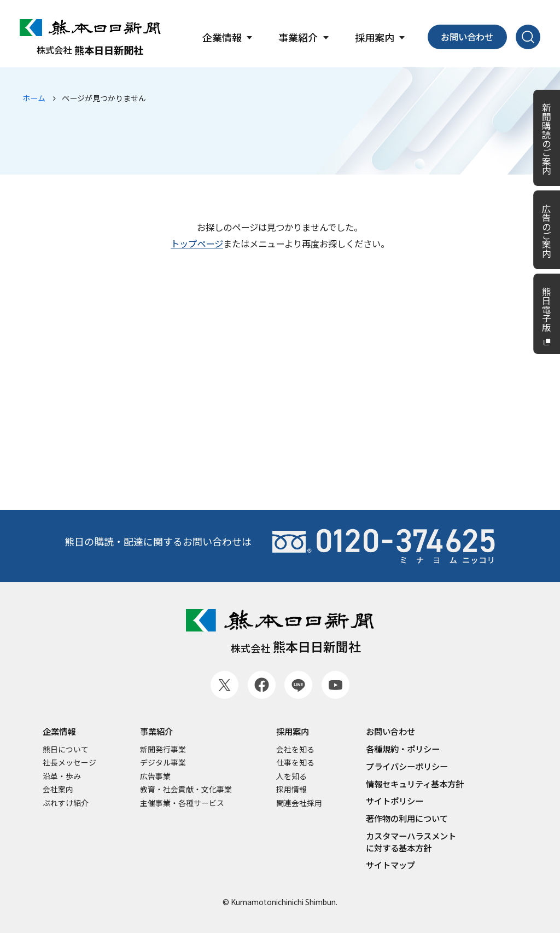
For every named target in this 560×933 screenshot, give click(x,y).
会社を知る (295, 749)
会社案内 (58, 789)
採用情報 (291, 789)
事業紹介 (156, 731)
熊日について (66, 749)
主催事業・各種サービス (182, 803)
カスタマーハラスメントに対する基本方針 (411, 842)
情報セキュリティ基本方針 (415, 784)
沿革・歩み (62, 776)
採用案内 (293, 731)
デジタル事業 (163, 763)
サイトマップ (390, 865)
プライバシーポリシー (407, 766)
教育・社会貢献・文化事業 (186, 789)
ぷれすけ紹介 (66, 803)
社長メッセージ (69, 763)
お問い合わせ (467, 37)
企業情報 (59, 731)
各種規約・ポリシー (403, 749)
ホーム (34, 98)
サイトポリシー (395, 801)
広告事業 (155, 776)
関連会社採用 (299, 803)
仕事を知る (295, 763)
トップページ (197, 244)
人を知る (291, 776)
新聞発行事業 (163, 749)
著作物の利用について (407, 818)
